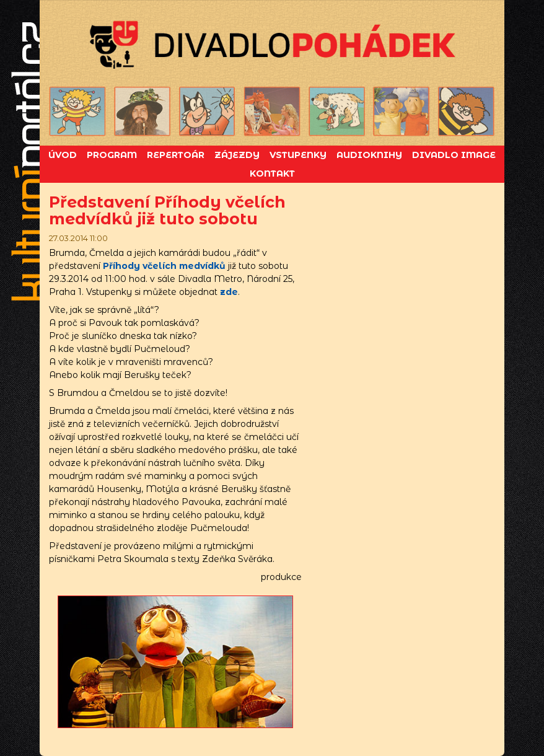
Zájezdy (237, 155)
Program (112, 155)
